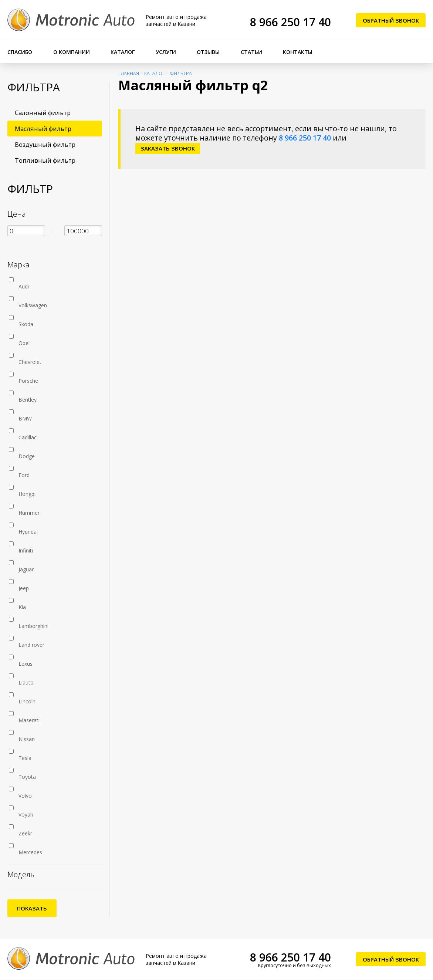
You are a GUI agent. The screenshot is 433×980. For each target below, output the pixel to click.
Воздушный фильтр (45, 144)
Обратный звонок (391, 20)
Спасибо (20, 52)
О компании (72, 52)
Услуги (166, 52)
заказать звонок (168, 148)
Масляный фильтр (43, 129)
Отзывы (208, 52)
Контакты (298, 52)
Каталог (123, 52)
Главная (129, 73)
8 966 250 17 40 (290, 22)
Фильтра (181, 73)
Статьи (251, 52)
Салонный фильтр (43, 113)
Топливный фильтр (45, 160)
